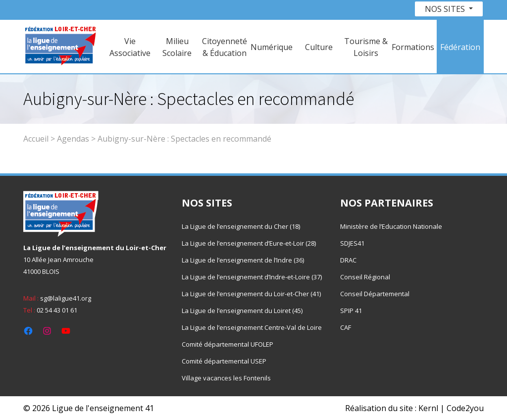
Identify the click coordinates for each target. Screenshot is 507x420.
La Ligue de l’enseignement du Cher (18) (241, 226)
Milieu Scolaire (177, 47)
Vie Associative (130, 47)
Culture (319, 47)
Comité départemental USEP (224, 361)
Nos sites (446, 9)
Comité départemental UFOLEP (228, 344)
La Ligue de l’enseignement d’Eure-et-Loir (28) (249, 243)
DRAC (348, 260)
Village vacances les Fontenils (226, 378)
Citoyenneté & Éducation (225, 47)
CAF (346, 327)
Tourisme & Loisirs (366, 47)
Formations (413, 47)
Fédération (460, 47)
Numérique (272, 47)
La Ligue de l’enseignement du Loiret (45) (242, 311)
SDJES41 (352, 243)
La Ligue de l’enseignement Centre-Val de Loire (252, 327)
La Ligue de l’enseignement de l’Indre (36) (243, 260)
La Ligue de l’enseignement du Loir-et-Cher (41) (251, 294)
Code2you (465, 408)
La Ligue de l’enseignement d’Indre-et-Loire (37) (252, 277)
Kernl (428, 408)
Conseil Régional (365, 277)
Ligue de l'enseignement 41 (103, 408)
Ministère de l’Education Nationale (391, 226)
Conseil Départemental (375, 294)
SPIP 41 (351, 311)
